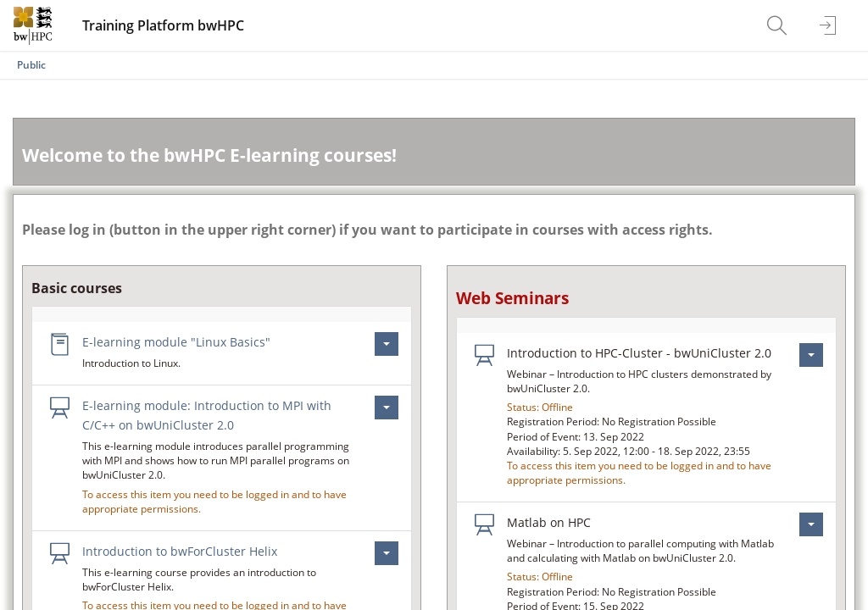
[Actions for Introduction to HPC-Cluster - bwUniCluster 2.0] (811, 355)
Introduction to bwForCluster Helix (180, 551)
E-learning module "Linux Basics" (176, 342)
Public (31, 65)
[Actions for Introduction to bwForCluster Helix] (387, 553)
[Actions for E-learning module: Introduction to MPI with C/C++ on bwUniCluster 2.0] (387, 408)
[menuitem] (779, 25)
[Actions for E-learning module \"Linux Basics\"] (387, 344)
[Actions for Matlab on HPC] (811, 524)
